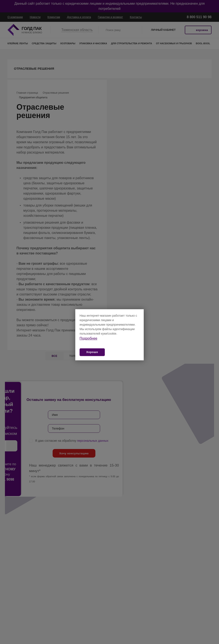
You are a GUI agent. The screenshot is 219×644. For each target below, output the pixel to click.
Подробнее (88, 338)
